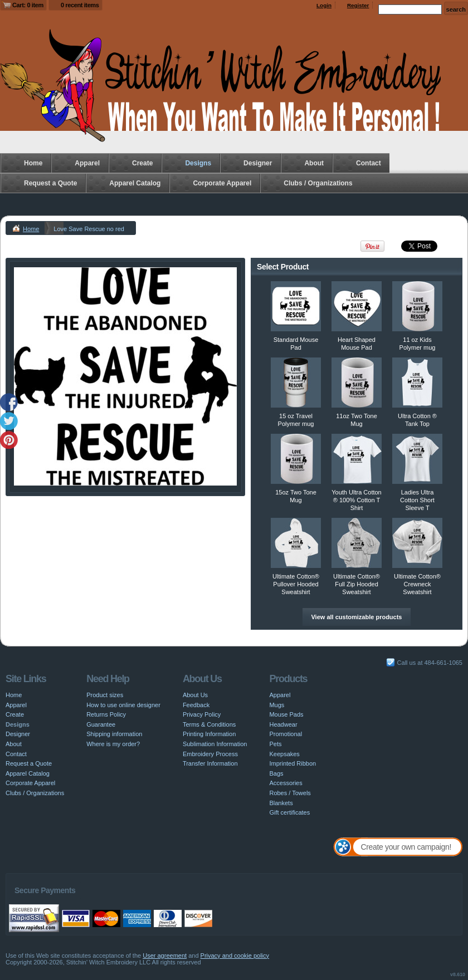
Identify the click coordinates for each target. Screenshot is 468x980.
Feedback (196, 705)
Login (324, 5)
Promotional (286, 734)
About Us (195, 695)
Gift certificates (289, 812)
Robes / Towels (290, 793)
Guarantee (101, 724)
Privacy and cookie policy (235, 955)
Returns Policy (106, 714)
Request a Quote (50, 183)
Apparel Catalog (135, 183)
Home (33, 163)
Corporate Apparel (222, 183)
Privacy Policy (202, 714)
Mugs (277, 705)
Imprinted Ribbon (292, 763)
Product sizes (105, 695)
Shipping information (114, 734)
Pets (275, 744)
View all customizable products (356, 617)
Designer (258, 163)
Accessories (286, 783)
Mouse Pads (286, 714)
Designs (198, 163)
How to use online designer (123, 705)
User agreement (165, 955)
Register (358, 5)
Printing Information (209, 734)
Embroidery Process (210, 754)
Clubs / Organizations (318, 183)
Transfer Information (210, 763)
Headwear (283, 724)
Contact (369, 163)
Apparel (87, 163)
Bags (276, 773)
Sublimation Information (215, 744)
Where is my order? (113, 744)
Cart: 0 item (28, 5)
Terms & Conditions (209, 724)
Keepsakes (284, 754)
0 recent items (80, 5)
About (314, 163)
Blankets (281, 803)
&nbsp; (296, 306)
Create (142, 163)
